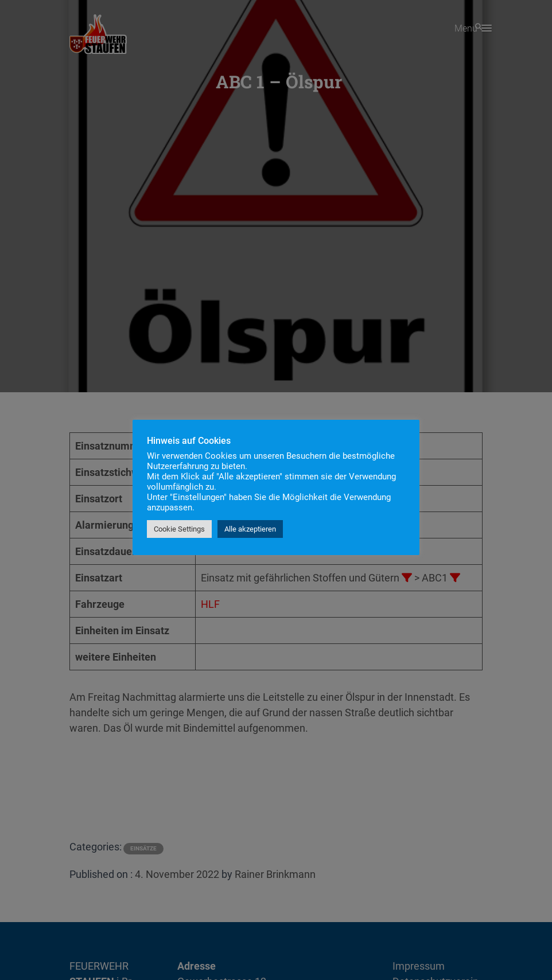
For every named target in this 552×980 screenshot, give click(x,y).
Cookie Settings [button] (179, 529)
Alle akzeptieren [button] (250, 529)
